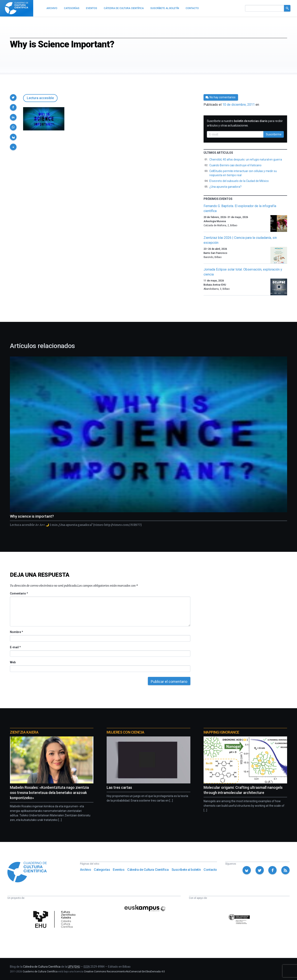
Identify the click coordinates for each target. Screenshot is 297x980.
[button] (13, 97)
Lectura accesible (40, 98)
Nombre (16, 632)
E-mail (15, 647)
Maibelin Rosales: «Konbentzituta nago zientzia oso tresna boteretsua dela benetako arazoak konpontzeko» (49, 793)
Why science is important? (32, 516)
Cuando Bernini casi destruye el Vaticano (235, 165)
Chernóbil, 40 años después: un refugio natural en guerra (246, 159)
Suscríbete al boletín (186, 870)
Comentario (19, 593)
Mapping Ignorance (221, 732)
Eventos (119, 870)
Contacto (210, 870)
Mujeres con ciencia (125, 732)
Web (13, 662)
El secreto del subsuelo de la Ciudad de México (239, 181)
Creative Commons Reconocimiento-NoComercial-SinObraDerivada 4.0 (124, 972)
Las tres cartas (119, 787)
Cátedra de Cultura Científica (148, 870)
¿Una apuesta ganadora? (225, 187)
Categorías (102, 870)
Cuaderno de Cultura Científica (40, 972)
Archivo (85, 870)
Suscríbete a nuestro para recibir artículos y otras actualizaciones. (245, 123)
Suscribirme (274, 134)
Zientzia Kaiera (24, 732)
